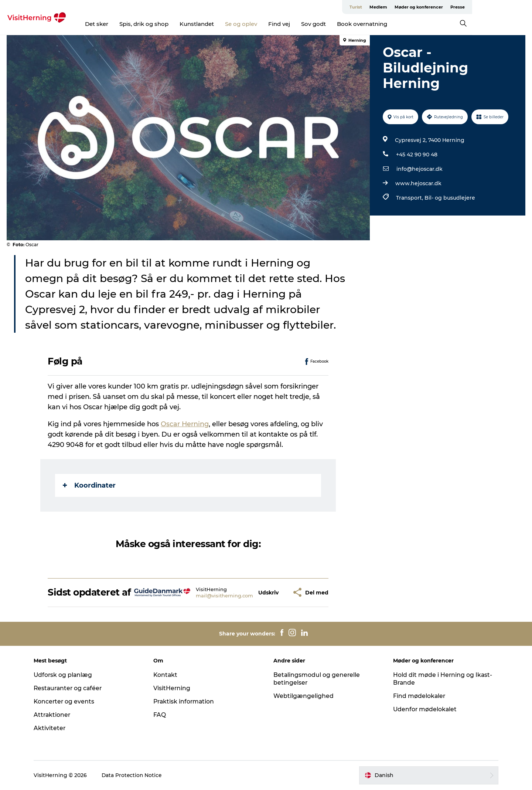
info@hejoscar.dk (419, 169)
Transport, (410, 198)
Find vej (309, 24)
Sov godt (343, 24)
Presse (517, 7)
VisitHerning (174, 688)
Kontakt (168, 675)
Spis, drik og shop (174, 24)
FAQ (161, 715)
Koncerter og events (68, 701)
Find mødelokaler (418, 696)
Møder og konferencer (479, 7)
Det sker (127, 24)
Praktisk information (186, 701)
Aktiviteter (53, 728)
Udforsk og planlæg (67, 675)
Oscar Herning (185, 424)
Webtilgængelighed (303, 696)
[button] (269, 592)
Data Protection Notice (136, 775)
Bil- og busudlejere (449, 198)
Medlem (438, 7)
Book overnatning (392, 24)
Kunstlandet (227, 24)
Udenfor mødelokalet (424, 709)
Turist (416, 7)
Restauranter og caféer (72, 688)
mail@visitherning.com (225, 596)
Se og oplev (271, 24)
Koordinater (90, 485)
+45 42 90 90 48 (416, 155)
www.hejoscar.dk (418, 183)
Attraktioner (56, 715)
